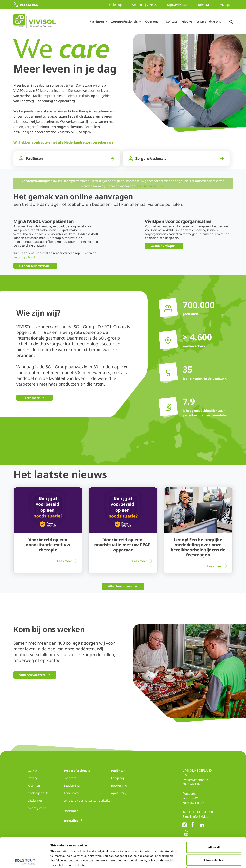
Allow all (214, 818)
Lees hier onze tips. (151, 186)
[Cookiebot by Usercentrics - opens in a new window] (25, 861)
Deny (214, 843)
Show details (199, 860)
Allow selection (214, 830)
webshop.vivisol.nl (26, 257)
